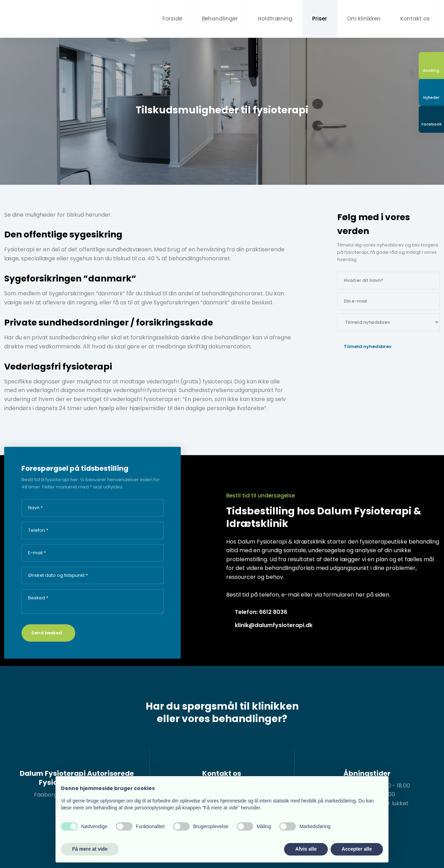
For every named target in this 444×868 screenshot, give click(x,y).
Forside (172, 19)
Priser (320, 19)
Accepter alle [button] (357, 849)
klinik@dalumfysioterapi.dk (274, 625)
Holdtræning (275, 19)
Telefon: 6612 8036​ (261, 612)
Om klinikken (364, 19)
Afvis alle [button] (306, 849)
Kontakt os (415, 19)
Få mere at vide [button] (90, 849)
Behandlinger (220, 19)
